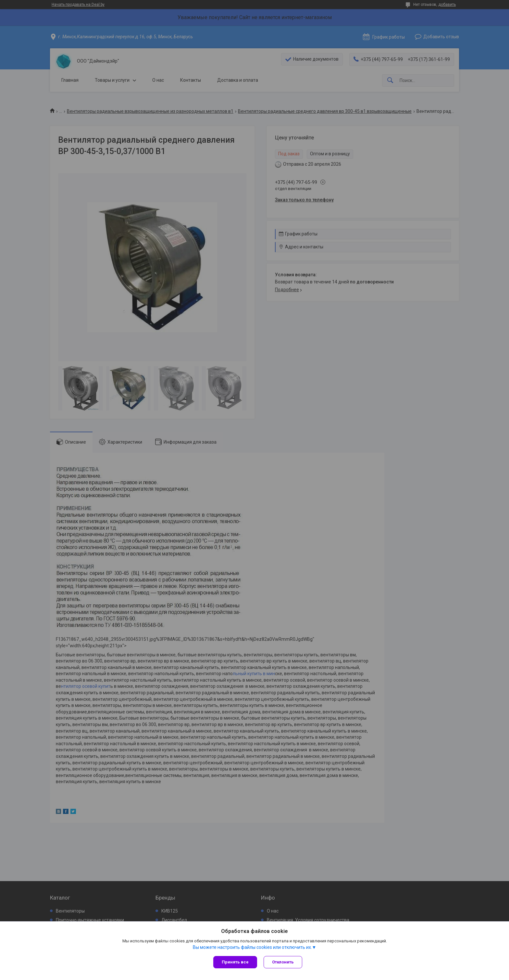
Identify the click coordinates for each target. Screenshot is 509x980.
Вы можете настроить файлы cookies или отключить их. (252, 947)
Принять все (235, 962)
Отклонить (283, 962)
